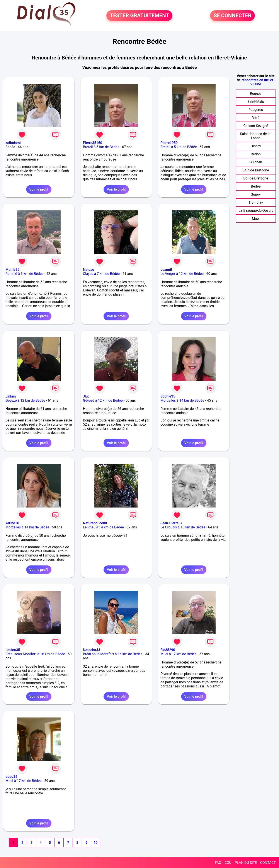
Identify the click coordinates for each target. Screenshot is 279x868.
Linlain (11, 396)
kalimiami (13, 143)
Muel (256, 219)
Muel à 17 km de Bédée (179, 654)
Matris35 (12, 270)
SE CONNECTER (232, 16)
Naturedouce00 (95, 523)
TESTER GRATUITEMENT (139, 16)
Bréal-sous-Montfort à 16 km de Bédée (35, 654)
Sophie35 (168, 396)
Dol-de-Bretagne (256, 178)
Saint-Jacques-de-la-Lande (256, 136)
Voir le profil (39, 189)
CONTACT (268, 863)
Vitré (256, 118)
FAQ (218, 863)
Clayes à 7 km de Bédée (101, 274)
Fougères (256, 110)
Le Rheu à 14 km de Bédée (104, 527)
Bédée (256, 186)
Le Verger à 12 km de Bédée (182, 274)
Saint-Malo (256, 102)
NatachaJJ (92, 650)
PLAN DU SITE (246, 863)
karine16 (12, 523)
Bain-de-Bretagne (256, 170)
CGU (228, 863)
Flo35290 (168, 650)
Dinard (256, 146)
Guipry (256, 194)
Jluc (86, 396)
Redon (256, 154)
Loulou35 (13, 650)
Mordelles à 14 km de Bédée (182, 400)
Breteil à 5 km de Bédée (101, 147)
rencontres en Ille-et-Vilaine (258, 82)
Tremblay (256, 202)
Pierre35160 (93, 143)
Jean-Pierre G (171, 523)
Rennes (256, 94)
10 (95, 843)
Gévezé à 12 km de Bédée (25, 400)
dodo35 (11, 777)
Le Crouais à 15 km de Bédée (183, 527)
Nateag (89, 270)
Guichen (256, 162)
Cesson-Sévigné (256, 126)
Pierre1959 (169, 143)
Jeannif (166, 270)
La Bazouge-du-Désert (256, 211)
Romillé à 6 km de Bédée (25, 274)
